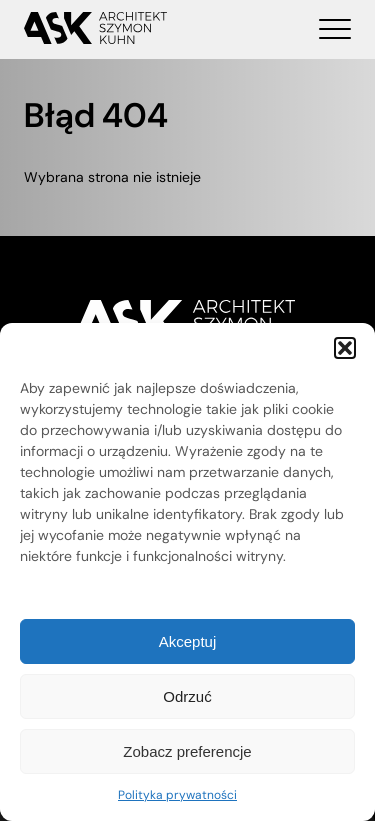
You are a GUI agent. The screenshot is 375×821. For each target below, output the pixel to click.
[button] (345, 348)
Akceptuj (188, 641)
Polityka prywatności (177, 795)
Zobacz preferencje (187, 751)
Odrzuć (187, 696)
